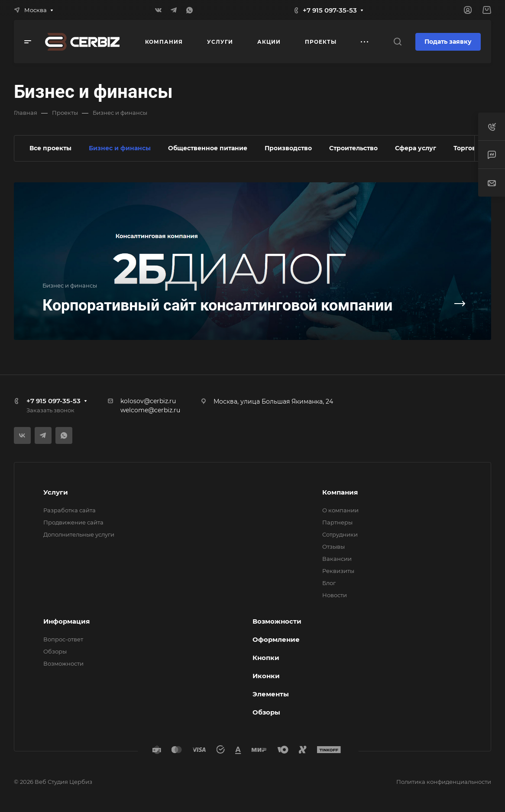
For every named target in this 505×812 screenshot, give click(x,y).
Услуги (56, 492)
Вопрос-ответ (63, 639)
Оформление (276, 639)
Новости (335, 595)
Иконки (266, 676)
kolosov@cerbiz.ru (148, 401)
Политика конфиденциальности (444, 782)
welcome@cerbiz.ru (150, 410)
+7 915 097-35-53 (330, 10)
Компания (340, 492)
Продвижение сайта (73, 522)
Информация (66, 621)
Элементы (271, 694)
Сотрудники (340, 534)
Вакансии (337, 559)
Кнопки (266, 658)
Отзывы (333, 547)
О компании (340, 510)
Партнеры (337, 522)
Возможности (63, 663)
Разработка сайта (70, 510)
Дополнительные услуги (79, 534)
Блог (329, 583)
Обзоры (55, 651)
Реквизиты (338, 571)
